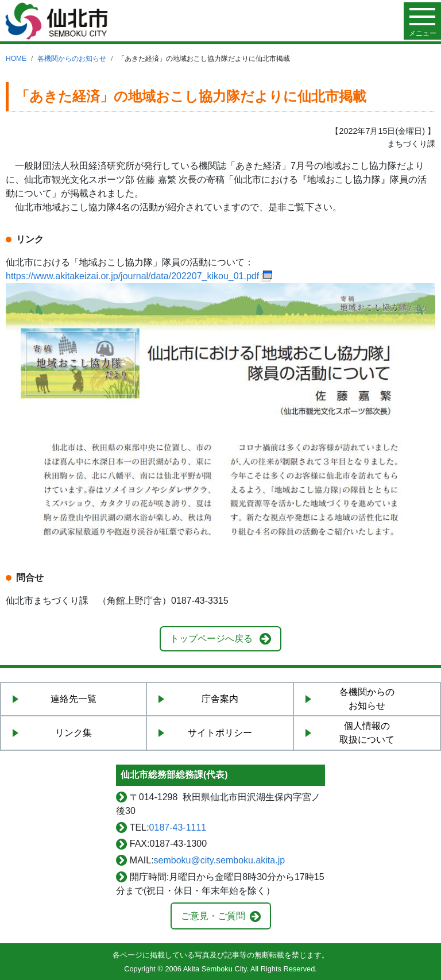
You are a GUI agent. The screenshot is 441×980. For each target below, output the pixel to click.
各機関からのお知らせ (72, 59)
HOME (16, 59)
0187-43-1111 (178, 827)
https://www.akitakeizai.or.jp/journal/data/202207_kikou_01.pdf (132, 276)
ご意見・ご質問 (213, 916)
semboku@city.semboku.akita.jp (219, 860)
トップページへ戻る (211, 638)
